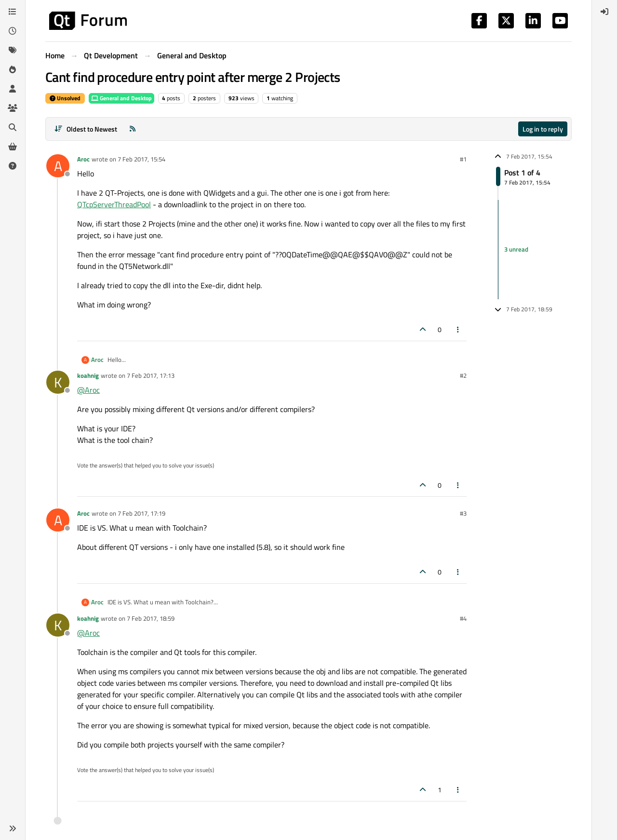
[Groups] (13, 108)
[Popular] (13, 69)
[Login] (604, 12)
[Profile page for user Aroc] (58, 166)
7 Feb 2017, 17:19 (141, 513)
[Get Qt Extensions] (13, 147)
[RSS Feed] (133, 129)
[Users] (13, 89)
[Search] (13, 127)
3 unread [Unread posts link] (516, 249)
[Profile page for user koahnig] (58, 382)
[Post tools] (458, 329)
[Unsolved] (13, 166)
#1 (463, 159)
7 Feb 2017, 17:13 (151, 375)
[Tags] (13, 50)
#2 (463, 375)
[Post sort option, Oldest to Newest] (86, 129)
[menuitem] (604, 12)
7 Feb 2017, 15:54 (141, 159)
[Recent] (13, 31)
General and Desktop (121, 98)
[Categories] (13, 12)
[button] (13, 828)
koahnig (88, 375)
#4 (463, 618)
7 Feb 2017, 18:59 (151, 618)
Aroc (83, 159)
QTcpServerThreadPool (114, 204)
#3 (463, 513)
